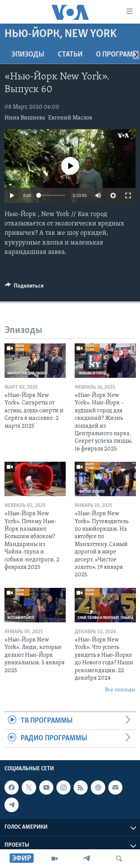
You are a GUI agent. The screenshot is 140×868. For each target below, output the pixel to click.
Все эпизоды (120, 690)
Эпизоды (28, 55)
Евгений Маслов (70, 118)
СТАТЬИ (70, 55)
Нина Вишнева (25, 118)
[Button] (24, 288)
